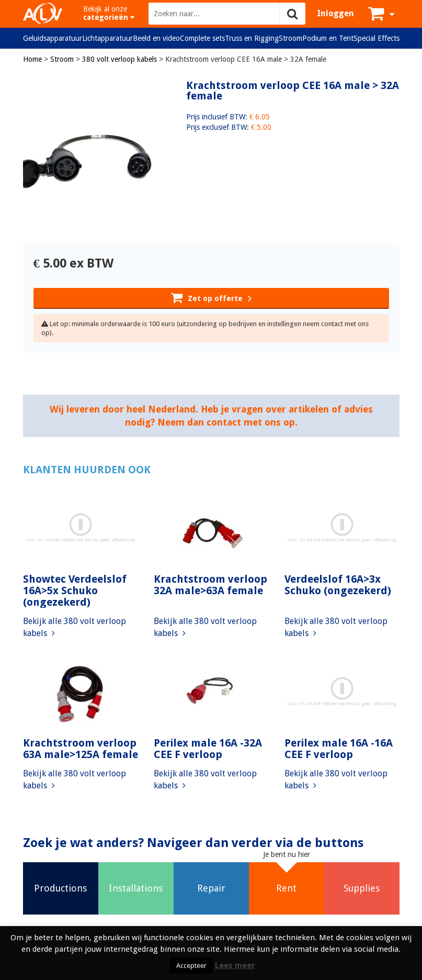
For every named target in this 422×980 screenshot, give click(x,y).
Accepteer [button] (191, 966)
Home (32, 59)
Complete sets (202, 38)
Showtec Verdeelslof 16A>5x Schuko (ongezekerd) (75, 591)
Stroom (290, 38)
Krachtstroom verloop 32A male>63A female (210, 585)
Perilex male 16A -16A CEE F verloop (339, 749)
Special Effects (377, 38)
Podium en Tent (328, 38)
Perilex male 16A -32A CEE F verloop (208, 749)
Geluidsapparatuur (53, 38)
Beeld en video (156, 38)
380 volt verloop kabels (119, 59)
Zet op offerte (211, 297)
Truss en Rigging (252, 38)
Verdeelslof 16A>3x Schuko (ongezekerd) (338, 585)
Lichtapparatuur (107, 38)
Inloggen (335, 13)
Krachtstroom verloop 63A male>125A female (81, 749)
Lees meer (235, 965)
